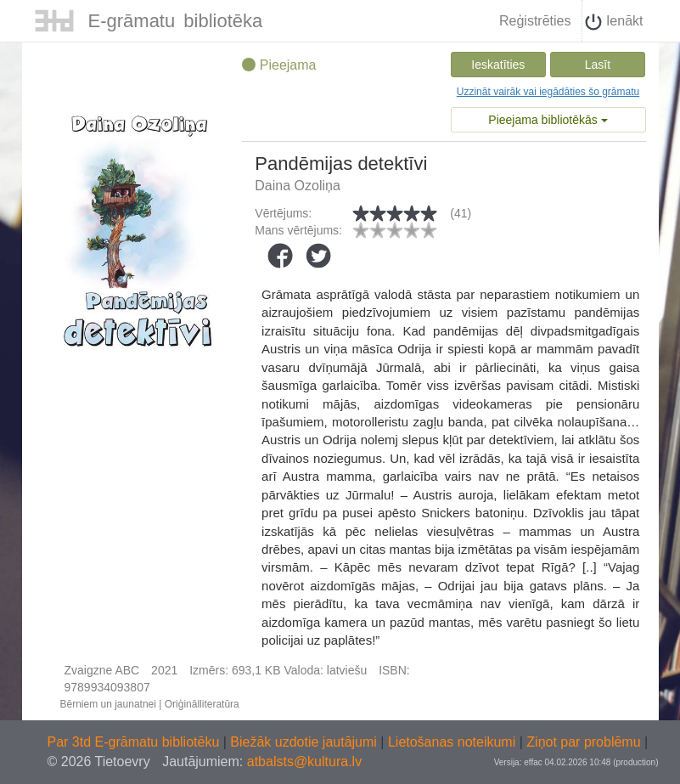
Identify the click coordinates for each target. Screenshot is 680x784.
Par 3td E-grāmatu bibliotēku (135, 742)
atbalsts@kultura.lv (304, 761)
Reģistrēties (535, 21)
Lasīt (598, 65)
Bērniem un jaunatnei (108, 704)
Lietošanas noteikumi (454, 742)
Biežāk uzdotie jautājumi (305, 742)
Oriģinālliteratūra (202, 704)
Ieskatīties (498, 65)
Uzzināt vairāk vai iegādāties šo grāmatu (548, 92)
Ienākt (614, 22)
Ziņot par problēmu (583, 742)
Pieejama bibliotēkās (548, 120)
